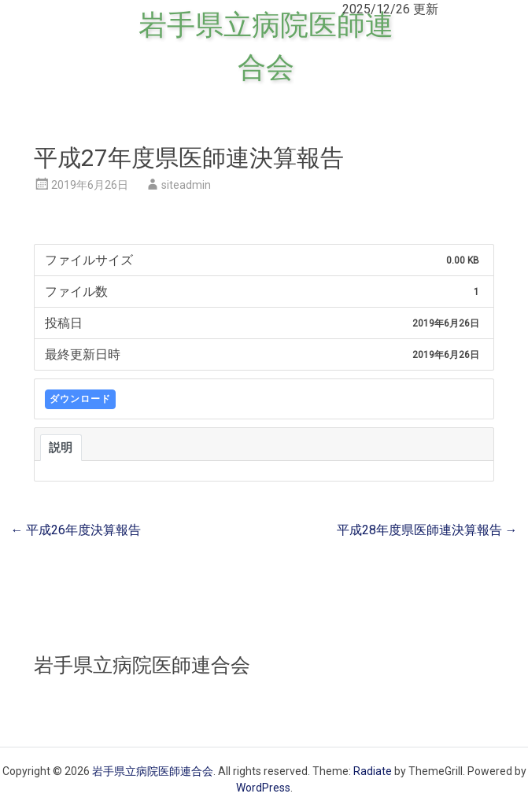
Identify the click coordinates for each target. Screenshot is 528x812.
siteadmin (186, 185)
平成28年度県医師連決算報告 (427, 530)
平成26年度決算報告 (76, 530)
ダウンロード (80, 399)
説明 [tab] (61, 448)
